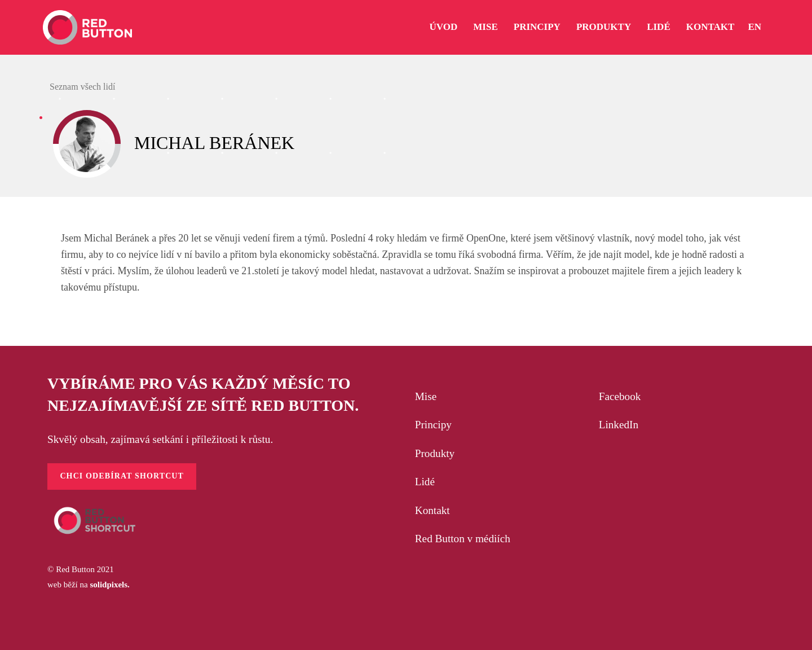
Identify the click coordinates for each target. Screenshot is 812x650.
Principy (433, 425)
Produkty (435, 453)
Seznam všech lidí (81, 87)
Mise (426, 396)
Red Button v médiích (463, 539)
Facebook (620, 396)
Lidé (425, 482)
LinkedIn (619, 425)
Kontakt (433, 510)
